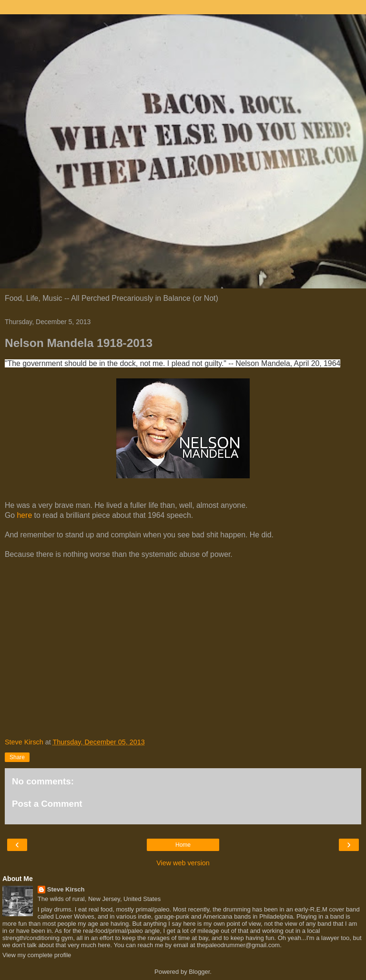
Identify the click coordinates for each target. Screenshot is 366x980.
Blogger (199, 972)
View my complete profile (37, 955)
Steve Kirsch (66, 889)
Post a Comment (47, 804)
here (25, 515)
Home (183, 845)
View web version (183, 863)
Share (17, 757)
